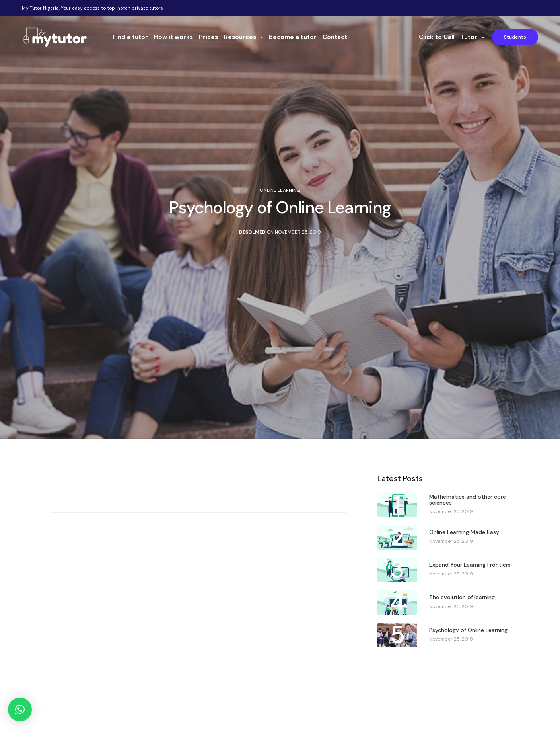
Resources (240, 37)
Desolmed (252, 232)
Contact (335, 37)
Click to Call (437, 37)
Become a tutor (293, 37)
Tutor (469, 37)
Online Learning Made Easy (464, 532)
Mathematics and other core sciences (468, 500)
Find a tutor (130, 37)
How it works (173, 37)
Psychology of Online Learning (468, 630)
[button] (20, 710)
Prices (208, 37)
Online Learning (280, 190)
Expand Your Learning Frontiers (470, 565)
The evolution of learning (462, 597)
